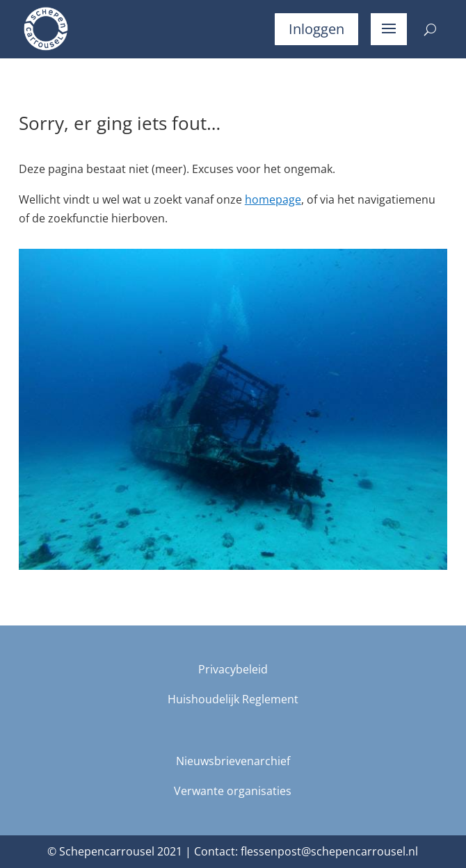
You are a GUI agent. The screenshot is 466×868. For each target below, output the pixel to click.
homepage (273, 199)
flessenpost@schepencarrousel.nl (329, 851)
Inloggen (316, 29)
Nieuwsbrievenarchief (233, 761)
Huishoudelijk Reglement (233, 699)
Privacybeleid (233, 669)
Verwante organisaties (233, 791)
